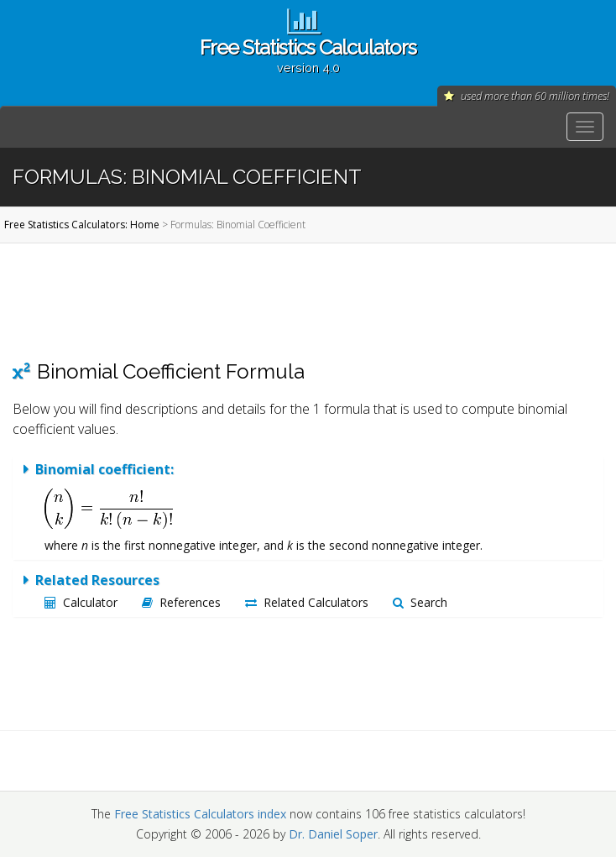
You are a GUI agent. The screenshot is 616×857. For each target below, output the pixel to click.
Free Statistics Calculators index (200, 814)
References (181, 602)
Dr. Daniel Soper (333, 834)
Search (420, 602)
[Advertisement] (302, 301)
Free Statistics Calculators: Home (82, 225)
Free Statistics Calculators (308, 55)
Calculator (81, 602)
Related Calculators (307, 602)
